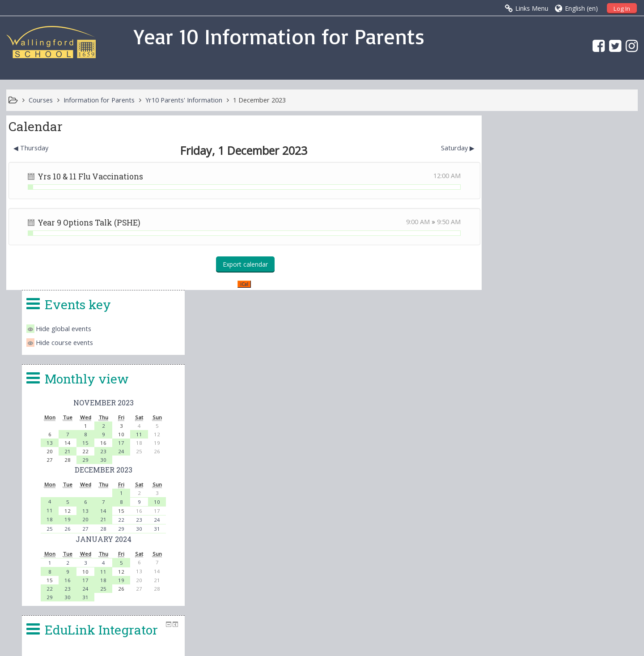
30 (565, 285)
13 (511, 268)
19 (529, 345)
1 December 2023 (259, 100)
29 (547, 285)
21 (529, 277)
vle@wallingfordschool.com (358, 572)
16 (529, 406)
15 (547, 268)
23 (565, 277)
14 (565, 336)
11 (601, 260)
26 (529, 354)
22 (583, 345)
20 (547, 345)
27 (547, 354)
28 (565, 354)
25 (511, 354)
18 (511, 345)
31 (619, 354)
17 (583, 268)
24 (583, 277)
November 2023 (565, 228)
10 (619, 327)
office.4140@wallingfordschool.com (384, 551)
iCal (241, 284)
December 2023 (565, 295)
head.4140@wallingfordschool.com (388, 562)
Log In (622, 9)
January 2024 (565, 364)
